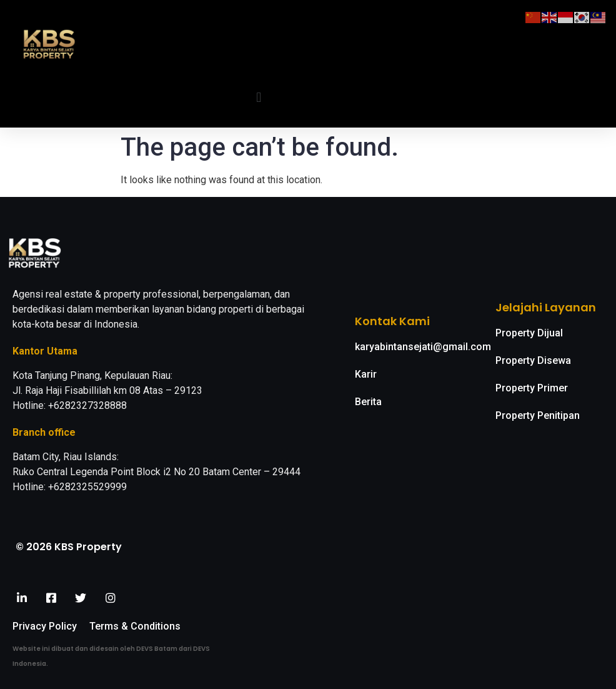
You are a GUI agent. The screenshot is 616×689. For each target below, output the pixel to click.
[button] (259, 97)
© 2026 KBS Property (69, 547)
